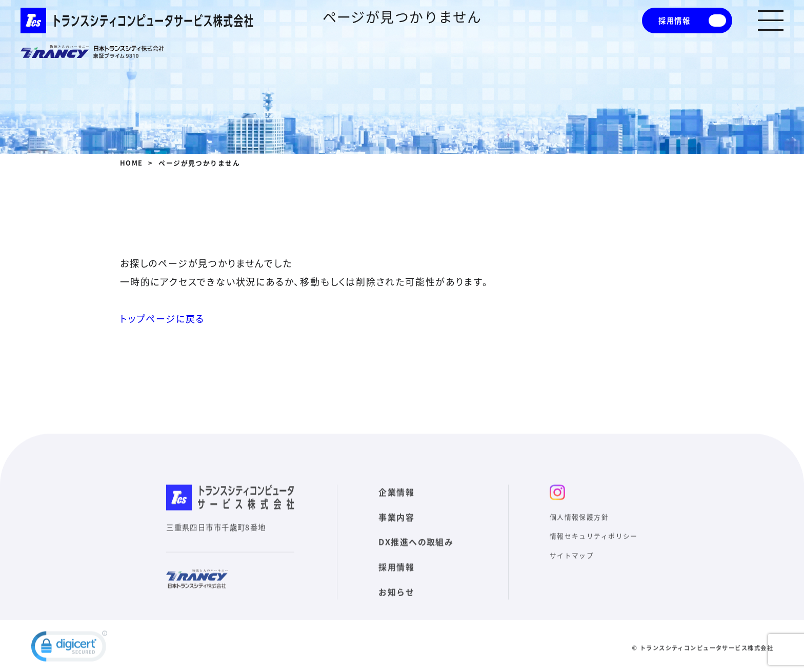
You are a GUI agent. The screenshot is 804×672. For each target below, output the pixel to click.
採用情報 (674, 21)
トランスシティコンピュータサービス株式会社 (137, 21)
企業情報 (396, 510)
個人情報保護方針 (579, 534)
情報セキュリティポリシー (594, 554)
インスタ (557, 510)
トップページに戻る (162, 319)
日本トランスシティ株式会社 (92, 52)
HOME (132, 163)
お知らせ (396, 609)
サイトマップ (572, 573)
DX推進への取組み (416, 560)
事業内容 (396, 535)
